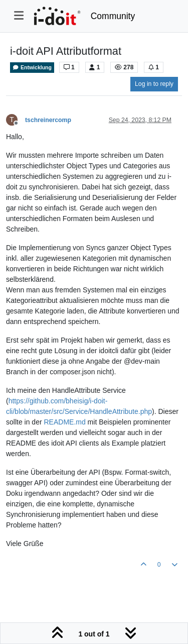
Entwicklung (32, 68)
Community (113, 16)
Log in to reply (154, 84)
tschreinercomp (48, 120)
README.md (64, 422)
